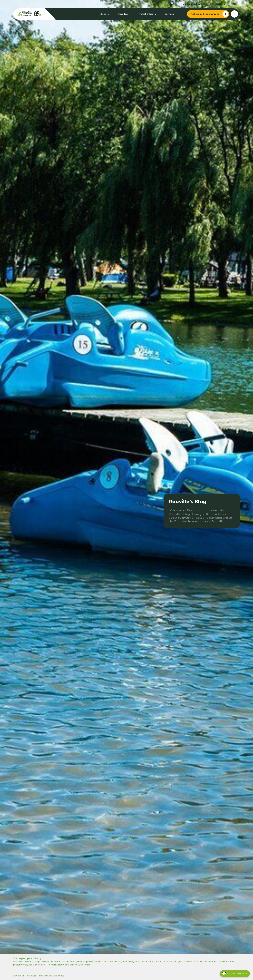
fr (234, 4)
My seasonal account (195, 4)
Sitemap (220, 4)
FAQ (172, 4)
